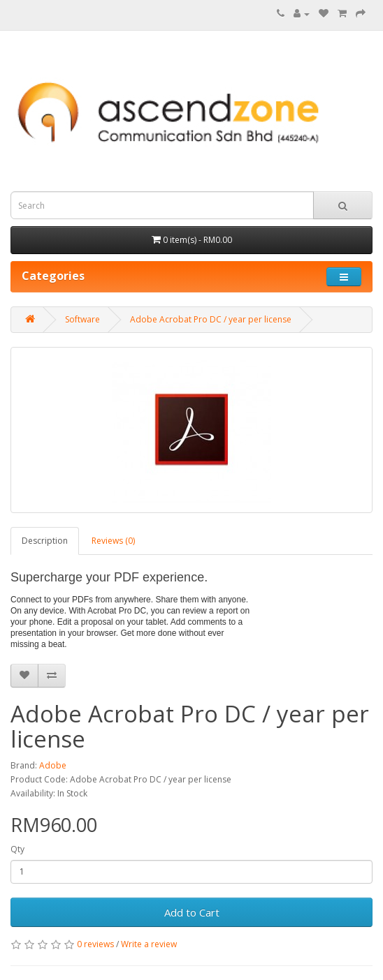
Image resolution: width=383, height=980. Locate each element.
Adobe (53, 765)
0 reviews (95, 944)
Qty (17, 849)
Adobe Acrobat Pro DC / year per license (211, 319)
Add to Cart (192, 912)
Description (45, 541)
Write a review (149, 944)
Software (82, 319)
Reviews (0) (113, 541)
